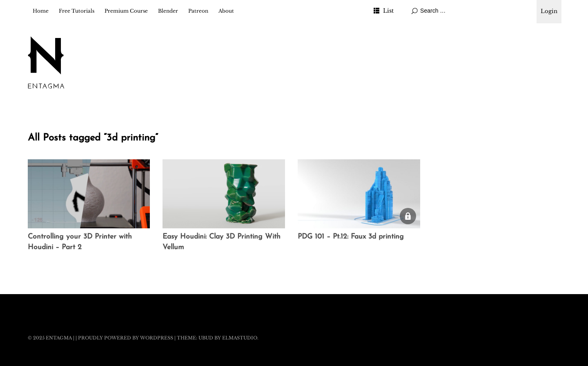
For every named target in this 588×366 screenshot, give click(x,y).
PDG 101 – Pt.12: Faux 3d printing (351, 237)
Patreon (198, 11)
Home (41, 11)
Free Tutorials (77, 11)
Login (549, 11)
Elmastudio (240, 338)
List (388, 11)
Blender (168, 11)
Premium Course (126, 11)
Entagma (59, 338)
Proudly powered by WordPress (126, 338)
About (226, 11)
